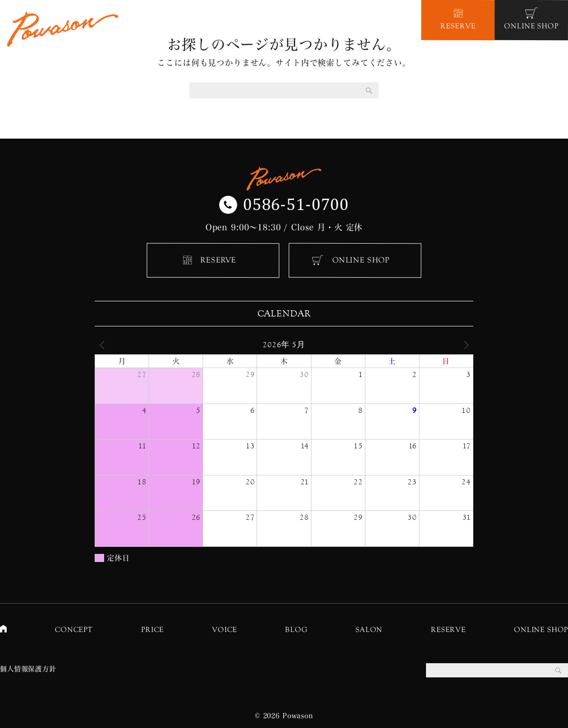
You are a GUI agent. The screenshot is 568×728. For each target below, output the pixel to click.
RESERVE (218, 260)
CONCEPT (74, 629)
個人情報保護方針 (28, 669)
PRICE (152, 629)
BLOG (296, 629)
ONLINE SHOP (361, 260)
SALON (369, 629)
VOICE (225, 629)
